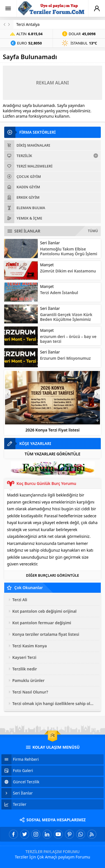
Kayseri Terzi (24, 657)
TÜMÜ (93, 231)
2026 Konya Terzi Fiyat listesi (53, 430)
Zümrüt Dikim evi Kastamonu (68, 271)
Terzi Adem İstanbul (59, 293)
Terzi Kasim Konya (30, 646)
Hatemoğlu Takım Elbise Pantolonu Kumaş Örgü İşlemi (69, 251)
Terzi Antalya (28, 24)
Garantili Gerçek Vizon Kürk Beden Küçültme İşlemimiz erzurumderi (66, 319)
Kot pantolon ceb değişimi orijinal (44, 611)
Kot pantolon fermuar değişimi (42, 623)
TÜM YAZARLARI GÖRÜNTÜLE (53, 454)
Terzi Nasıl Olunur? (30, 692)
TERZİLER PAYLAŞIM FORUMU (53, 852)
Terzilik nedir (25, 669)
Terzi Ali (20, 600)
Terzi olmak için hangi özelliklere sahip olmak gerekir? (54, 703)
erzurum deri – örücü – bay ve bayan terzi (68, 339)
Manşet (47, 265)
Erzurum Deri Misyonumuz (65, 358)
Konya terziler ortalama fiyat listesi (46, 634)
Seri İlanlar (50, 243)
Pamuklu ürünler (28, 680)
